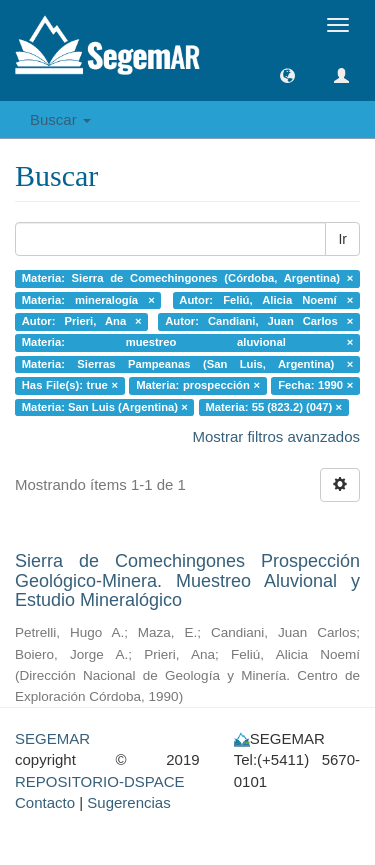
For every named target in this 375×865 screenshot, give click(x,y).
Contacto (45, 802)
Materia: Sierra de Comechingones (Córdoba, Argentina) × (188, 278)
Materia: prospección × (198, 386)
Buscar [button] (60, 119)
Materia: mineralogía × (88, 300)
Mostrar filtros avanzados (276, 436)
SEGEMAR (52, 738)
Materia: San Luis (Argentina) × (105, 407)
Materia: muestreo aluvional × (188, 343)
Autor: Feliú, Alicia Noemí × (266, 300)
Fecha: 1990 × (315, 386)
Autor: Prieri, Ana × (82, 321)
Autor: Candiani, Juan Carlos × (259, 321)
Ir (342, 239)
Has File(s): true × (70, 386)
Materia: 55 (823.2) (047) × (273, 407)
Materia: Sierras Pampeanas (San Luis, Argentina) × (188, 364)
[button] (287, 75)
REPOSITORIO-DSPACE (99, 781)
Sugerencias (128, 802)
